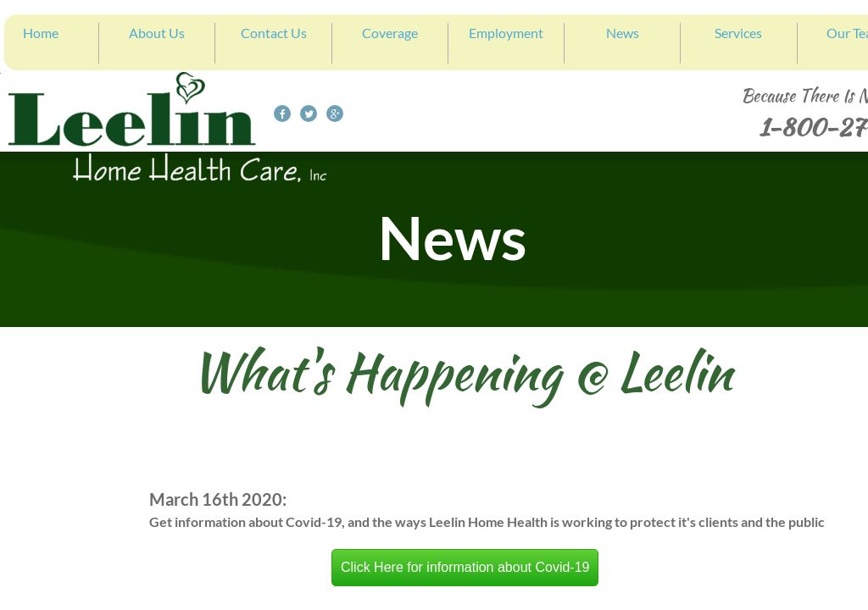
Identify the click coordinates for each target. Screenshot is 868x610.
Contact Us (274, 33)
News (623, 33)
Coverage (390, 33)
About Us (157, 33)
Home (41, 33)
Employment (506, 33)
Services (738, 33)
